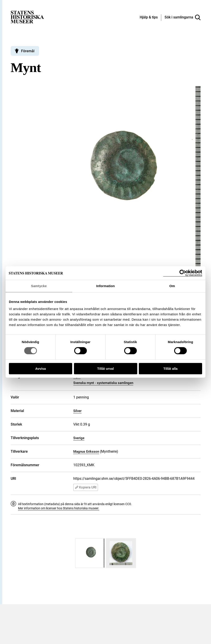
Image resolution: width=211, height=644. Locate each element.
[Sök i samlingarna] (183, 18)
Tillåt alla (171, 369)
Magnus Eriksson (86, 452)
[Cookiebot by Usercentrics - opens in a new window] (183, 273)
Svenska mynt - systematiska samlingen (103, 383)
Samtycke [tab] (39, 286)
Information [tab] (105, 286)
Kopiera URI (86, 487)
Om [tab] (172, 286)
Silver (77, 411)
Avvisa (41, 369)
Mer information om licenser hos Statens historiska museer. (59, 508)
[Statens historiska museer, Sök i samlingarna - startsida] (27, 17)
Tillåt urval (106, 369)
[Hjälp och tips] (149, 18)
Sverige (79, 438)
